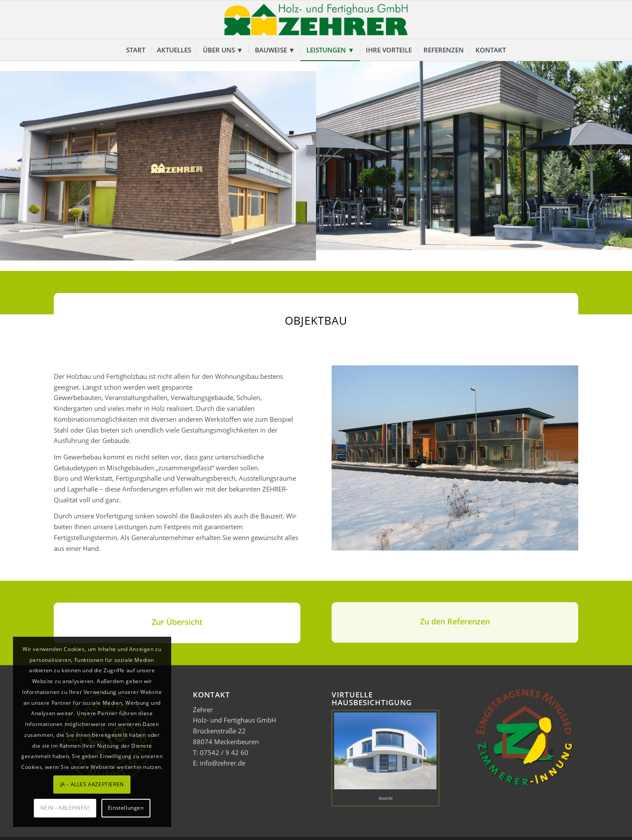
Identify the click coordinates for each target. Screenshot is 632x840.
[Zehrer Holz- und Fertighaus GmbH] (316, 20)
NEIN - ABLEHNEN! (65, 808)
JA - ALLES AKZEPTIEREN (92, 784)
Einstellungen (126, 808)
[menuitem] (136, 50)
